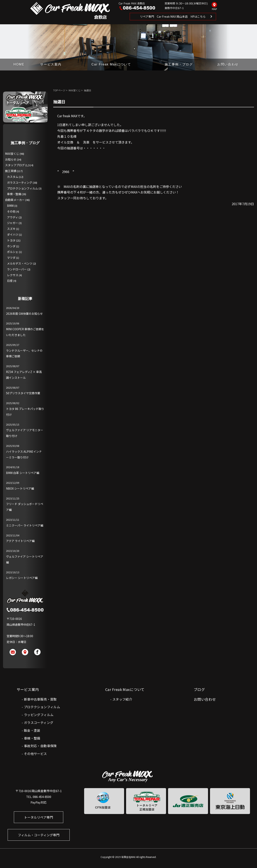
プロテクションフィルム (22, 188)
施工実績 (11, 171)
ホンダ (11, 246)
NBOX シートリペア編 (20, 488)
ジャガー (13, 223)
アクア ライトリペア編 (20, 541)
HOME (19, 64)
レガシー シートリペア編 (22, 578)
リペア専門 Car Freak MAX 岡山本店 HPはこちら (173, 16)
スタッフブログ (15, 165)
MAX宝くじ (75, 90)
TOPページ (59, 90)
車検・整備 (14, 194)
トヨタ (11, 240)
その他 (11, 211)
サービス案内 (51, 64)
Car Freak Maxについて (111, 64)
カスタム (13, 177)
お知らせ (11, 159)
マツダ (11, 258)
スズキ (11, 229)
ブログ (199, 689)
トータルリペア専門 (39, 817)
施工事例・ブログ (179, 64)
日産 (10, 281)
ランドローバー (17, 269)
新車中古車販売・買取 (40, 699)
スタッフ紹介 (122, 699)
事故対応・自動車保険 (40, 746)
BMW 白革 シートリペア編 (23, 473)
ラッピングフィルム (39, 715)
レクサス (13, 275)
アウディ (13, 217)
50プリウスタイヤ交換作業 (23, 393)
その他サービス (35, 754)
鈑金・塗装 (32, 730)
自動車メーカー (15, 200)
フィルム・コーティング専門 (39, 835)
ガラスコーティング (20, 182)
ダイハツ (13, 234)
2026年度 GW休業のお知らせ (24, 314)
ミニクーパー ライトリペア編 (25, 525)
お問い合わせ (228, 64)
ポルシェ (13, 252)
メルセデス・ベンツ (20, 263)
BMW (10, 206)
